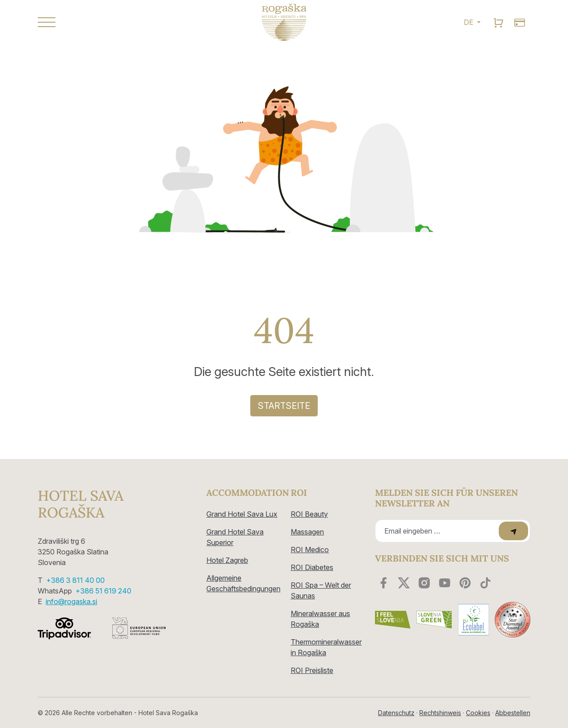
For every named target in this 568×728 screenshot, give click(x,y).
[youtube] (445, 583)
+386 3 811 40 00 (75, 580)
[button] (115, 22)
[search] (498, 22)
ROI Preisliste (312, 670)
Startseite (284, 406)
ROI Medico (310, 550)
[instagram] (424, 583)
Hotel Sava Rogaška (81, 504)
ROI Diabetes (312, 567)
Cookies (478, 713)
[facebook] (383, 583)
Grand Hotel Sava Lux (242, 514)
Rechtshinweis (440, 713)
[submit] (513, 531)
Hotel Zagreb (227, 560)
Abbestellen (513, 713)
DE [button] (469, 22)
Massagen (307, 532)
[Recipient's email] (438, 531)
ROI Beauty (309, 514)
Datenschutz (396, 713)
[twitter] (404, 583)
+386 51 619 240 (103, 591)
